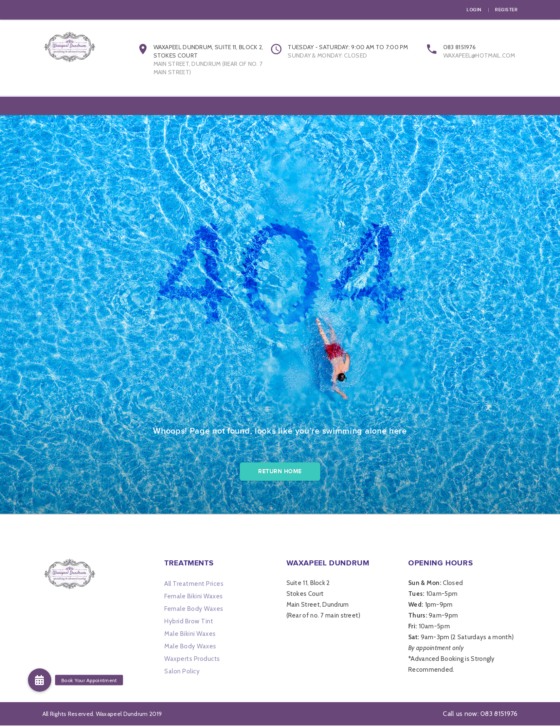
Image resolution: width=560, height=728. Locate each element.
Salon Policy (182, 674)
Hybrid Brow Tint (189, 624)
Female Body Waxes (194, 611)
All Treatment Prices (194, 586)
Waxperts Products (192, 661)
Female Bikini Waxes (194, 599)
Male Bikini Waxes (190, 636)
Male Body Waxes (190, 649)
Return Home (280, 474)
